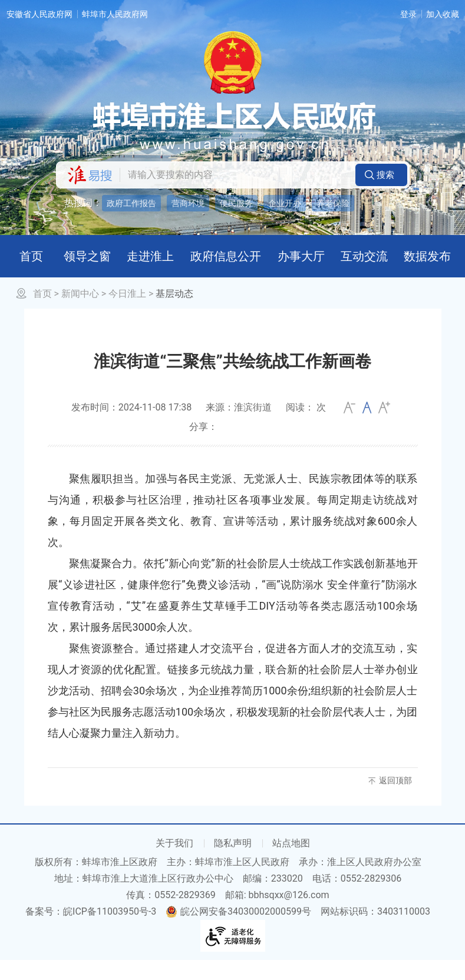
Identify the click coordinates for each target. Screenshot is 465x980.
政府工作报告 (131, 203)
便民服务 (236, 203)
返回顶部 (395, 800)
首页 (42, 314)
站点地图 (291, 863)
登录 (408, 14)
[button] (381, 175)
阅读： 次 (306, 427)
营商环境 (188, 203)
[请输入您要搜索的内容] (235, 175)
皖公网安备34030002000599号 (238, 931)
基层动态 (174, 314)
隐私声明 (233, 863)
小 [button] (349, 428)
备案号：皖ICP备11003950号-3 (91, 931)
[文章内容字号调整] (367, 428)
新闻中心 (80, 314)
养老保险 (333, 203)
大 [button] (384, 428)
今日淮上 (127, 314)
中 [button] (367, 428)
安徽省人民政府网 (39, 14)
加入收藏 (443, 14)
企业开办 (285, 203)
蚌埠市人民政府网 (115, 14)
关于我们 (174, 863)
